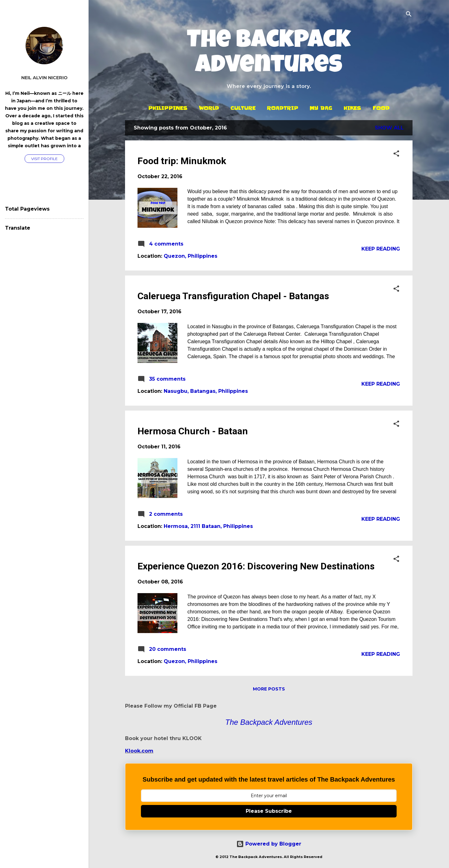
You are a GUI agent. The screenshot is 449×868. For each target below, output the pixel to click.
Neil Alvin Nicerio (44, 78)
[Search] (409, 15)
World (209, 108)
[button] (396, 154)
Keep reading (381, 249)
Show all (389, 128)
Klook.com (139, 751)
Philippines (168, 108)
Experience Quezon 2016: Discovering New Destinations (256, 566)
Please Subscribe (269, 811)
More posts (269, 689)
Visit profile (44, 159)
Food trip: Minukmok (182, 161)
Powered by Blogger (269, 844)
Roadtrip (282, 108)
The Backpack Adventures (269, 54)
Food (381, 108)
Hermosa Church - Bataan (193, 431)
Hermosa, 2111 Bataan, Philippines (208, 526)
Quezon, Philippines (191, 256)
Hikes (352, 108)
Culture (243, 108)
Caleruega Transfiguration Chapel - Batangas (233, 296)
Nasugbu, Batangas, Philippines (206, 391)
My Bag (321, 108)
